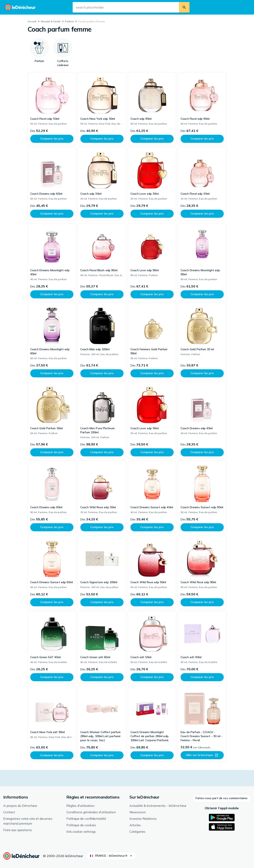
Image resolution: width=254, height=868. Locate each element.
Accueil (32, 21)
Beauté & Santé (51, 21)
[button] (222, 798)
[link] (52, 109)
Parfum (69, 21)
